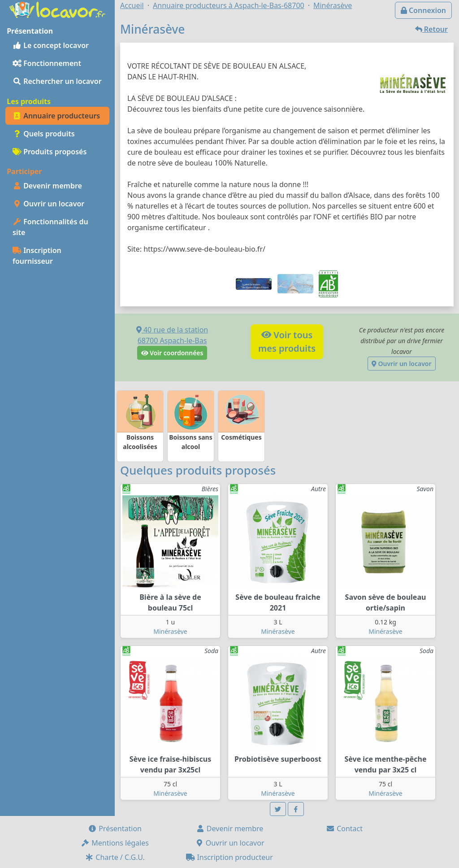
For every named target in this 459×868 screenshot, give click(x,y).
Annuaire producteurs (56, 116)
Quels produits (44, 134)
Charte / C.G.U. (115, 857)
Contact (344, 829)
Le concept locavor (51, 45)
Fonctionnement (47, 63)
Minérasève (170, 631)
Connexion (423, 10)
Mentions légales (115, 843)
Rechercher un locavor (57, 81)
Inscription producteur (229, 857)
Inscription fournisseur (37, 256)
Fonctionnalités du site (50, 227)
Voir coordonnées (172, 353)
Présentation (115, 829)
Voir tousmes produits (287, 342)
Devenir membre (47, 186)
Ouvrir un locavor (48, 204)
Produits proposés (50, 152)
